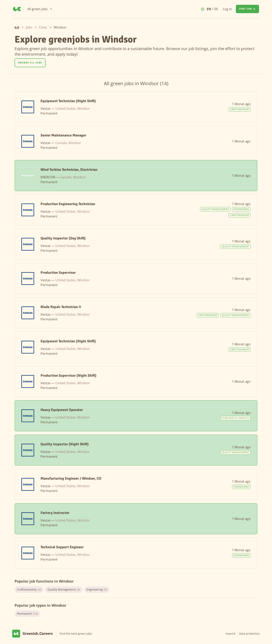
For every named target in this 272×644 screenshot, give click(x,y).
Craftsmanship (29, 590)
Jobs (29, 27)
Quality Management (64, 590)
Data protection (249, 634)
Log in (227, 9)
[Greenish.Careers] (17, 9)
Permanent (27, 614)
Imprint (230, 634)
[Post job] (247, 9)
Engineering (97, 590)
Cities (43, 27)
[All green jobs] (40, 9)
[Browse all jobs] (30, 63)
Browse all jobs (30, 63)
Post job (247, 9)
